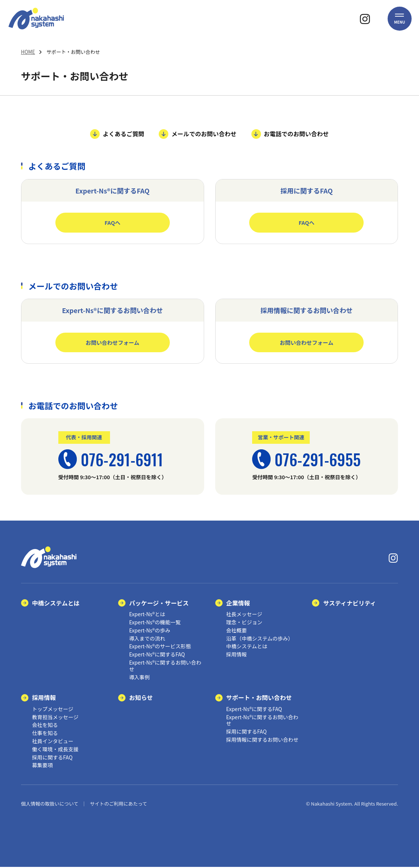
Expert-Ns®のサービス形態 (160, 647)
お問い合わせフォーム (112, 343)
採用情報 (237, 655)
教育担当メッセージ (55, 718)
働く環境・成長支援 (55, 750)
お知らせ (141, 699)
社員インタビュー (53, 742)
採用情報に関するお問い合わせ (262, 741)
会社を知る (45, 726)
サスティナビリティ (349, 604)
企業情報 (238, 604)
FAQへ (112, 222)
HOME (28, 52)
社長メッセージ (244, 615)
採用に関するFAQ (52, 758)
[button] (399, 24)
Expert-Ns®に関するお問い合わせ (165, 667)
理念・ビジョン (244, 623)
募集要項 (42, 766)
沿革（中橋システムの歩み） (260, 639)
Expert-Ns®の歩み (150, 631)
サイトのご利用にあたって (118, 805)
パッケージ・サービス (159, 604)
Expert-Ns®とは (147, 615)
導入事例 (140, 678)
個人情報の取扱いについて (50, 805)
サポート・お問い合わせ (259, 699)
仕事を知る (45, 734)
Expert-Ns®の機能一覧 (155, 623)
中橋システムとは (56, 604)
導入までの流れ (147, 639)
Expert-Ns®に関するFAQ (157, 655)
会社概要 (237, 631)
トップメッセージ (53, 710)
